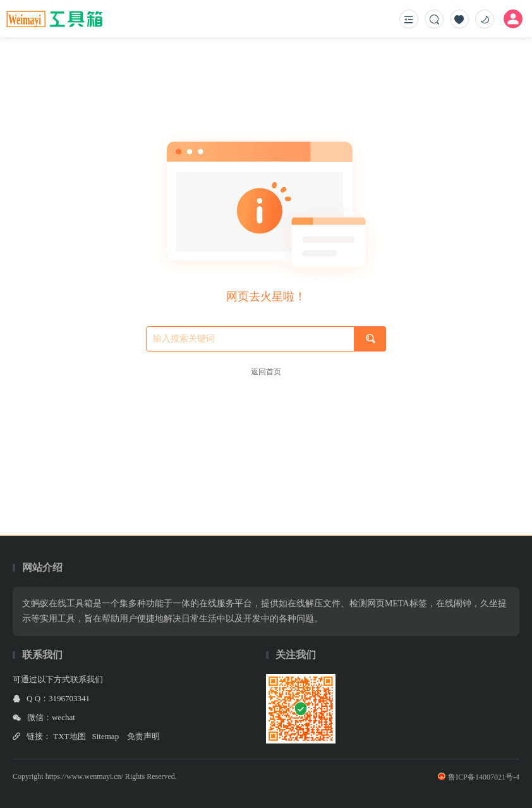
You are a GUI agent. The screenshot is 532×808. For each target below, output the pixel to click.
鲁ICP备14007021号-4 (479, 777)
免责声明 (143, 736)
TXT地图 (69, 736)
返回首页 (266, 372)
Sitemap (106, 736)
